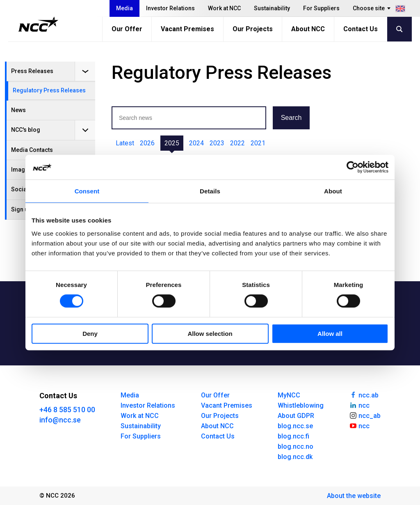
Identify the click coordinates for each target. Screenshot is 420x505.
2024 (196, 143)
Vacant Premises (187, 29)
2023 (217, 143)
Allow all (330, 334)
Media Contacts (32, 150)
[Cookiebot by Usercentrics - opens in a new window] (353, 167)
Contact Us (361, 29)
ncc (359, 405)
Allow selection (210, 334)
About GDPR (296, 416)
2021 (258, 143)
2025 (172, 143)
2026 (147, 143)
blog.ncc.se (295, 426)
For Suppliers (321, 8)
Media (124, 8)
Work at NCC (224, 8)
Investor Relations (170, 8)
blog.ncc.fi (293, 436)
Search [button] (291, 118)
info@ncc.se (60, 420)
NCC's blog (26, 130)
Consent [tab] (87, 191)
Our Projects (253, 29)
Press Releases (32, 71)
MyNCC (289, 395)
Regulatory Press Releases (49, 90)
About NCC (308, 29)
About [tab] (333, 191)
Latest (125, 143)
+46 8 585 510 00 (67, 410)
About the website (354, 496)
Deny (90, 334)
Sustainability (272, 8)
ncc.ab (364, 395)
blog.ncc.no (296, 446)
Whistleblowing (301, 405)
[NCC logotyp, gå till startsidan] (38, 24)
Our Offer (127, 29)
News (18, 110)
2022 (237, 143)
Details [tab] (210, 191)
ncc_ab (365, 415)
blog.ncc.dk (295, 457)
